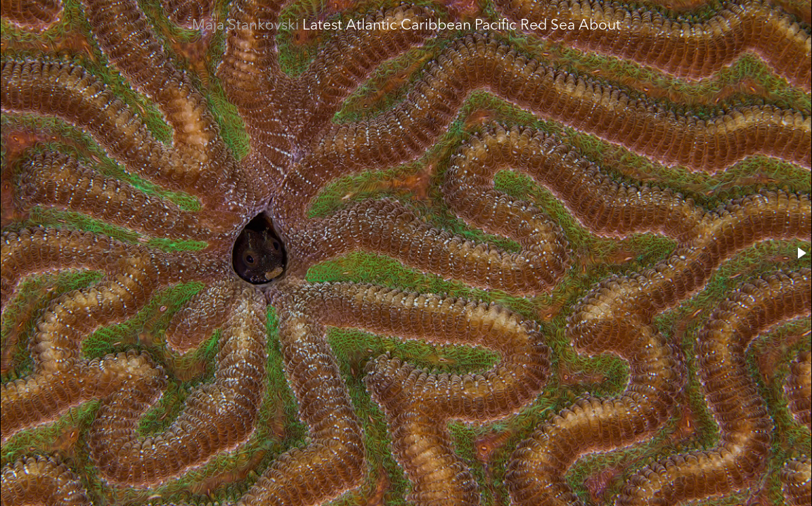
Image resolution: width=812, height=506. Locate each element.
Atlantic (372, 26)
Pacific (496, 26)
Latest (322, 26)
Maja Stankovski (245, 26)
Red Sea (548, 26)
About (600, 26)
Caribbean (436, 26)
